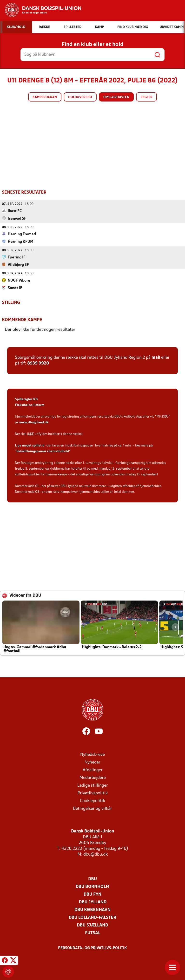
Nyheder (92, 762)
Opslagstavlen (116, 97)
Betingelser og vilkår (92, 808)
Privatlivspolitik (93, 793)
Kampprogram (45, 97)
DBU (92, 879)
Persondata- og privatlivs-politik (92, 948)
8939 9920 (38, 363)
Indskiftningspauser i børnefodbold (43, 451)
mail (156, 357)
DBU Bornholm (92, 887)
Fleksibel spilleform (30, 405)
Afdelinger (93, 770)
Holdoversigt (80, 97)
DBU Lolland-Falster (92, 917)
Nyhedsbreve (92, 754)
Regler (146, 97)
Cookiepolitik (92, 801)
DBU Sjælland (92, 925)
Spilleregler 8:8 (26, 399)
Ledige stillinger (93, 785)
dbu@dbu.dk (96, 854)
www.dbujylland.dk (34, 422)
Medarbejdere (93, 778)
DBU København (92, 910)
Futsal (93, 933)
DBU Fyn (92, 894)
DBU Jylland (93, 902)
